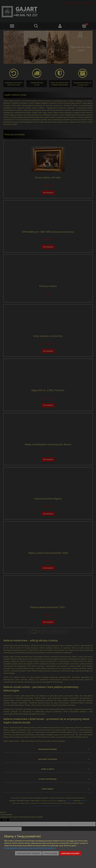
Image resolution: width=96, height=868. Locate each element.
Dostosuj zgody (51, 853)
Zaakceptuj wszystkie (70, 853)
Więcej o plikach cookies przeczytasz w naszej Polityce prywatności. (30, 848)
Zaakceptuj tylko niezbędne (28, 853)
